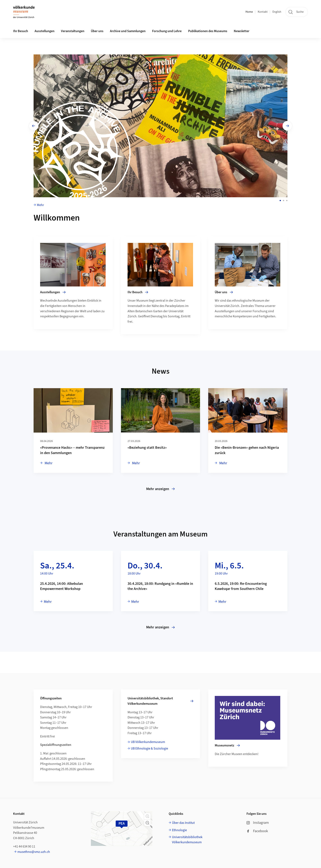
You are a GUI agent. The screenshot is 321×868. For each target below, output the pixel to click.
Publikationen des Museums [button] (208, 31)
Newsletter (242, 31)
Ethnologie (179, 830)
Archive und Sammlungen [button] (128, 31)
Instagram (258, 823)
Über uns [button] (97, 31)
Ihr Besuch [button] (21, 31)
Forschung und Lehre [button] (167, 31)
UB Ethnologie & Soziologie (149, 749)
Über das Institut (183, 823)
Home (249, 12)
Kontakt (263, 12)
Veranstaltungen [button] (73, 31)
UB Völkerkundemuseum (148, 742)
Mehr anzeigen (160, 489)
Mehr (40, 205)
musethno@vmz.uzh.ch (34, 852)
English (277, 12)
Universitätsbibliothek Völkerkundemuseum (187, 840)
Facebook (257, 831)
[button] (147, 816)
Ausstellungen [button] (45, 31)
